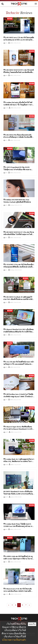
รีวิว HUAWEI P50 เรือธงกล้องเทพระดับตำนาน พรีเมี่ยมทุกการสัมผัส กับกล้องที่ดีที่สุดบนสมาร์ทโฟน (18, 137)
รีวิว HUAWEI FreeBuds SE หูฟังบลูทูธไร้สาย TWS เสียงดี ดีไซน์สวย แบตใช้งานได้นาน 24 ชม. (18, 299)
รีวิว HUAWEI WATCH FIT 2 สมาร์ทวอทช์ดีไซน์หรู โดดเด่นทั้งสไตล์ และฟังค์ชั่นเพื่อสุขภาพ (19, 72)
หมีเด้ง (11, 43)
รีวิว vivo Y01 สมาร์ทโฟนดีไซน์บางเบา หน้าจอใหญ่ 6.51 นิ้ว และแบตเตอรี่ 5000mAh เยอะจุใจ (19, 364)
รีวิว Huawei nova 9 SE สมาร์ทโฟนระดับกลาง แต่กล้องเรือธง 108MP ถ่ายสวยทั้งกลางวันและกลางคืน (18, 591)
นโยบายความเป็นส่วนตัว (14, 640)
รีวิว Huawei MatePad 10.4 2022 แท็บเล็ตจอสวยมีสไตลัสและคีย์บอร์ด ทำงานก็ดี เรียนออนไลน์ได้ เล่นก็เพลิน (18, 332)
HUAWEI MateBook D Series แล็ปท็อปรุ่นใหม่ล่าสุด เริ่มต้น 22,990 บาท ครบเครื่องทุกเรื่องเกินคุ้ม (19, 494)
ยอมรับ (32, 624)
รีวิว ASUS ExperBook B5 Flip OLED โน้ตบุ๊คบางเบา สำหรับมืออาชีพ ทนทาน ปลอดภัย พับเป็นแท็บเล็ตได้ (17, 170)
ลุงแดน (11, 497)
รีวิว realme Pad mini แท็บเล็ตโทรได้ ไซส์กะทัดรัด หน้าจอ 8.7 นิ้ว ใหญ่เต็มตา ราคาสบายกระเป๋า (18, 105)
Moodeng (11, 205)
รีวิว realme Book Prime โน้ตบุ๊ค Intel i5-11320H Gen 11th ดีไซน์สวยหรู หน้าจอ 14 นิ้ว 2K (18, 526)
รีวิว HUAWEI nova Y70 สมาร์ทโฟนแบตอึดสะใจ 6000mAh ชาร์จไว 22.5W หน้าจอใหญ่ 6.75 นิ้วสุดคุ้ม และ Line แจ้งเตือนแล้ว (19, 40)
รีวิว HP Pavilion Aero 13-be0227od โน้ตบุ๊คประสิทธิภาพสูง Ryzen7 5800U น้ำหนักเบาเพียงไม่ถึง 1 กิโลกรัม (18, 397)
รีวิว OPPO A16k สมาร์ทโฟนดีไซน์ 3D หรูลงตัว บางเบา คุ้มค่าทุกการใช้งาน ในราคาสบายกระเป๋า (18, 559)
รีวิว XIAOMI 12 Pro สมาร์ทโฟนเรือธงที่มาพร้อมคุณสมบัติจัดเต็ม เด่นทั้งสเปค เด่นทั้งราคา (19, 267)
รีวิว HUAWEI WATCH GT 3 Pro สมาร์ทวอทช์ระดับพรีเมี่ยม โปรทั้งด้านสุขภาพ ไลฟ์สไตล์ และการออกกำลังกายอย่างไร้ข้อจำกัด (19, 234)
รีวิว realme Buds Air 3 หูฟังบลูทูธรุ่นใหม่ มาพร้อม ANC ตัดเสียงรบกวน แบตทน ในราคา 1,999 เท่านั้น (19, 461)
